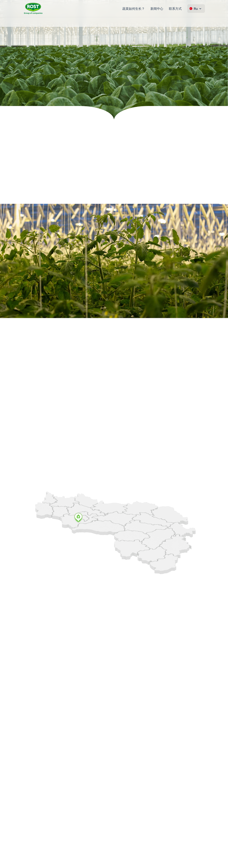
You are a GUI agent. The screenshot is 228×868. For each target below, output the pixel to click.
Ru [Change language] (196, 9)
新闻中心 (157, 9)
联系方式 (175, 9)
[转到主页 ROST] (33, 9)
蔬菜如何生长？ (134, 9)
